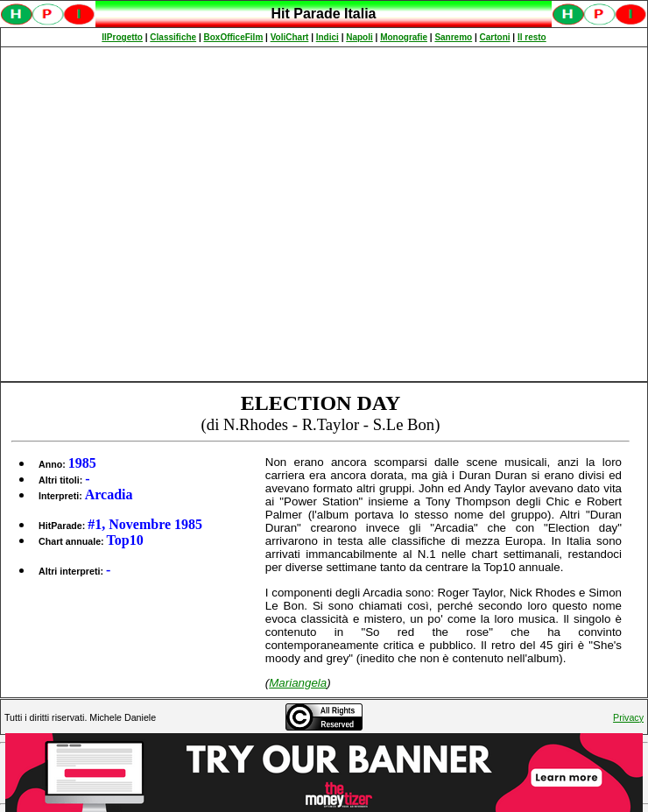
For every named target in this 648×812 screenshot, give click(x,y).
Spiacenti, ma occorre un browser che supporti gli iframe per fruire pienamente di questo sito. (324, 23)
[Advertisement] (164, 214)
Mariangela (298, 683)
